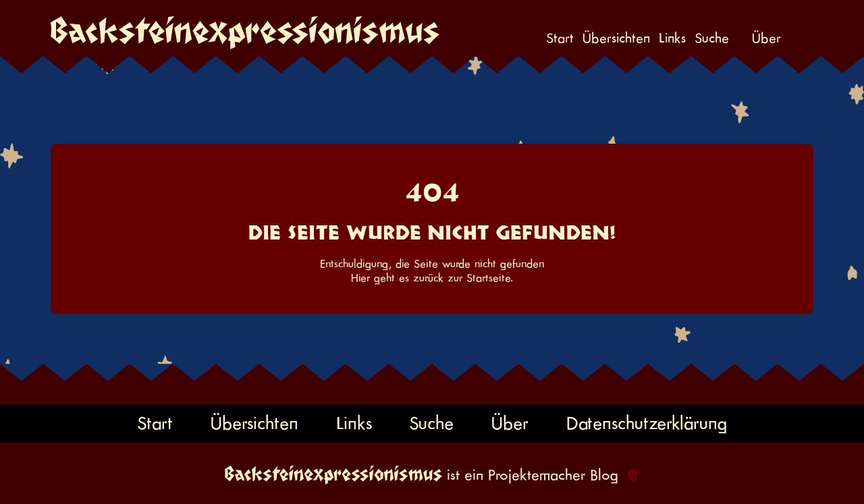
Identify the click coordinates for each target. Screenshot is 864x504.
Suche (712, 38)
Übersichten (616, 38)
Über (766, 38)
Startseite (488, 278)
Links (672, 38)
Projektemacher (537, 475)
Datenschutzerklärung (647, 423)
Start (560, 38)
